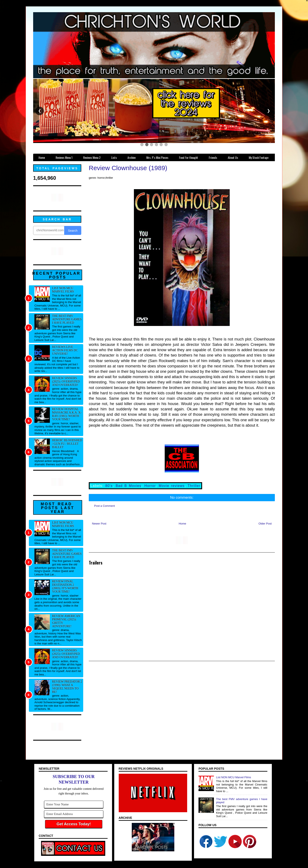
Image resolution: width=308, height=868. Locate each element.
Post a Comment (104, 506)
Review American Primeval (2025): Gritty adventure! (66, 621)
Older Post (265, 524)
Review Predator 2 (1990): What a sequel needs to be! (67, 687)
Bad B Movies (129, 486)
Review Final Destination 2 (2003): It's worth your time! (65, 586)
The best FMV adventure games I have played (67, 319)
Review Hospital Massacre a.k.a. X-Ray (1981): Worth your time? (67, 414)
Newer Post (99, 524)
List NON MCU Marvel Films (63, 290)
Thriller (194, 486)
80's (109, 486)
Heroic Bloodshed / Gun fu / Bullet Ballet (67, 444)
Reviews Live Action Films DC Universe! (65, 350)
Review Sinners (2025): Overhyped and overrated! (66, 381)
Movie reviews (172, 486)
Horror (150, 486)
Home (183, 524)
